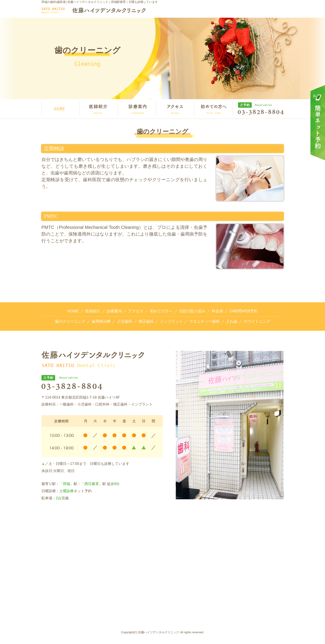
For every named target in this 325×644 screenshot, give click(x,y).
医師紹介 (93, 311)
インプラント (171, 321)
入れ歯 (232, 321)
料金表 (218, 311)
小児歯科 (125, 321)
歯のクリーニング (70, 321)
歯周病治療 (101, 321)
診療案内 (114, 311)
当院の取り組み (192, 311)
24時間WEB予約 (244, 311)
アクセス (136, 311)
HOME (73, 311)
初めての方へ (161, 311)
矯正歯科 (146, 321)
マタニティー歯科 (204, 321)
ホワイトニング (257, 321)
